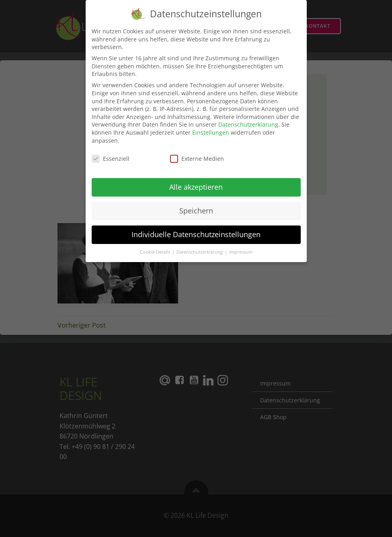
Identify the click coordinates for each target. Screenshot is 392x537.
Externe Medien (197, 155)
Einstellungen (211, 129)
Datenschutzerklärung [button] (200, 248)
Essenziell (111, 155)
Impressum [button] (241, 248)
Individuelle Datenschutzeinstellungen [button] (196, 231)
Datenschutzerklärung (248, 121)
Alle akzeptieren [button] (196, 184)
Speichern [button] (196, 207)
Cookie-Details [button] (156, 248)
